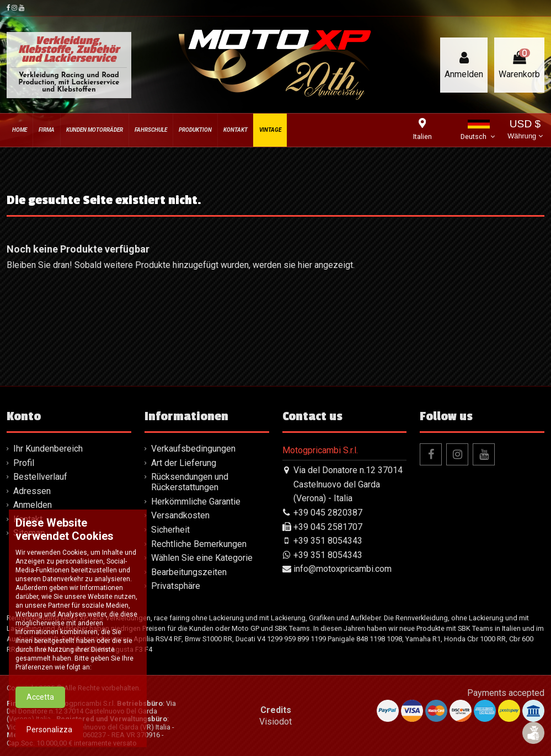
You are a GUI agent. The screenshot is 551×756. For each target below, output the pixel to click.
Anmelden (33, 505)
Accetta (40, 706)
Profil (24, 463)
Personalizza (49, 738)
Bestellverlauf (40, 477)
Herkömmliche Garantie (196, 502)
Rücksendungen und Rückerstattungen (190, 482)
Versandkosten (180, 515)
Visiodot (275, 722)
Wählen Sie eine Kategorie (202, 558)
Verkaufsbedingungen (193, 449)
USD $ (525, 130)
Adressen (32, 491)
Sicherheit (170, 530)
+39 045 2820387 (328, 513)
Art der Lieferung (184, 463)
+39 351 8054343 (328, 541)
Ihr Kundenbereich (48, 449)
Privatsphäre (176, 586)
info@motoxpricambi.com (343, 569)
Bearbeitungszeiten (189, 572)
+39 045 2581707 (328, 527)
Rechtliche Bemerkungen (199, 544)
